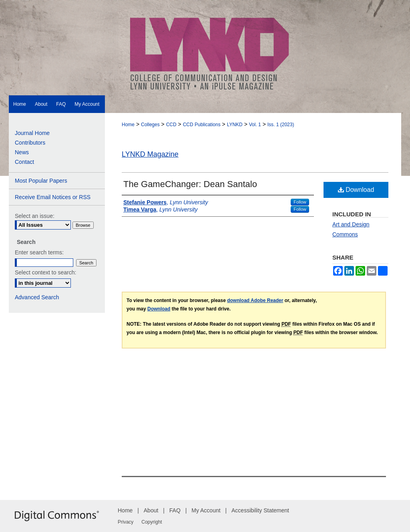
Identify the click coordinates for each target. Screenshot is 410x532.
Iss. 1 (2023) (281, 125)
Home (128, 125)
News (22, 152)
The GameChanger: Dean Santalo (190, 184)
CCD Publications (202, 125)
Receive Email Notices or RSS (53, 197)
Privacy (126, 522)
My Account (206, 510)
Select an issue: (35, 216)
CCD (171, 125)
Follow (300, 202)
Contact (24, 162)
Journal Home (32, 133)
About (151, 510)
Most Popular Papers (41, 181)
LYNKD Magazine (150, 154)
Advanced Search (37, 297)
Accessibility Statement (260, 510)
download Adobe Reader (255, 300)
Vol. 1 (255, 125)
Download (356, 190)
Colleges (150, 125)
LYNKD (235, 125)
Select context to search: (45, 272)
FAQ (175, 510)
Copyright (152, 522)
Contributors (30, 143)
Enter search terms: (39, 252)
